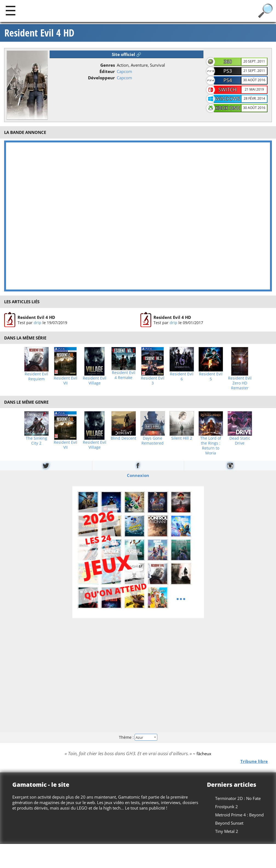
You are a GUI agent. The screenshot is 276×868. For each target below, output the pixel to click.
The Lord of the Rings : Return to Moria (211, 446)
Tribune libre (254, 761)
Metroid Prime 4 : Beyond (239, 815)
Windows (227, 99)
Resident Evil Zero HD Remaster (240, 383)
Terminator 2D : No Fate (238, 798)
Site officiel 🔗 (127, 54)
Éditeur (107, 71)
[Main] (11, 10)
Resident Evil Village (95, 381)
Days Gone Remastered (153, 441)
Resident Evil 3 (153, 381)
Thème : (138, 737)
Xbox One (228, 108)
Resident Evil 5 (211, 377)
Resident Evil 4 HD (39, 33)
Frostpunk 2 (227, 807)
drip (38, 322)
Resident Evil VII (66, 381)
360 (227, 61)
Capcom (124, 71)
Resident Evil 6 (182, 377)
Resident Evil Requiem (36, 377)
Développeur (101, 78)
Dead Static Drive (240, 441)
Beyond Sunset (229, 823)
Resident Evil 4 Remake (124, 375)
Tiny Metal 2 (227, 831)
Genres (108, 65)
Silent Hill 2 (182, 438)
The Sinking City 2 (36, 441)
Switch (227, 89)
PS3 (228, 71)
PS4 (228, 80)
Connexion (138, 475)
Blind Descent (123, 438)
